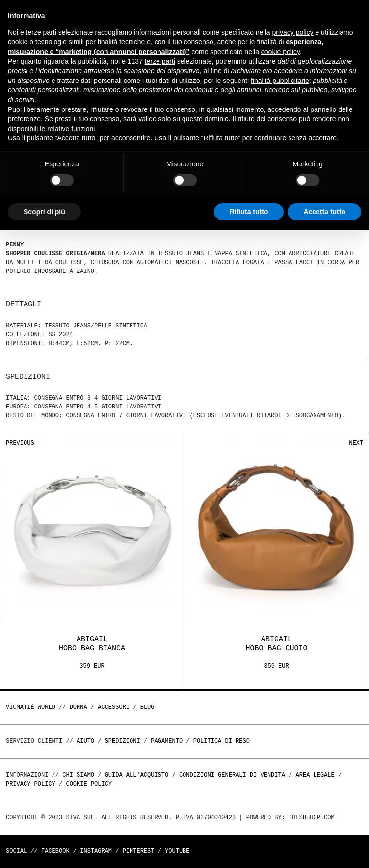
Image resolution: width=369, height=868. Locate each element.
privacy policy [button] (293, 32)
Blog (147, 707)
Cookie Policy (89, 784)
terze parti (160, 61)
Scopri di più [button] (44, 212)
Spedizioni (123, 741)
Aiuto (85, 741)
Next (356, 443)
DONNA (79, 707)
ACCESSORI (114, 707)
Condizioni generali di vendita (232, 775)
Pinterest (139, 851)
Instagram (96, 851)
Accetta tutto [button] (324, 212)
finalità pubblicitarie (280, 81)
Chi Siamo (78, 775)
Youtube (177, 851)
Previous (20, 443)
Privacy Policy (31, 784)
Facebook (55, 851)
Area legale (315, 775)
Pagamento (167, 741)
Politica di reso (222, 741)
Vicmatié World (31, 707)
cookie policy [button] (280, 52)
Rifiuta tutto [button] (249, 212)
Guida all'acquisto (137, 775)
